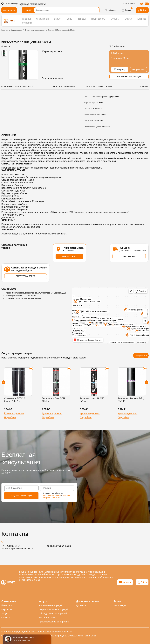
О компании (40, 20)
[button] (3, 383)
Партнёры (7, 609)
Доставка (81, 605)
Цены (64, 20)
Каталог (125, 582)
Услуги (54, 20)
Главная (26, 20)
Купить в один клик (14, 414)
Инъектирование (47, 618)
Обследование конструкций (53, 614)
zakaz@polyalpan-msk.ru (59, 547)
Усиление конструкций (50, 605)
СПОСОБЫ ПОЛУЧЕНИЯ (63, 87)
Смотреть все (141, 356)
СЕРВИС (145, 87)
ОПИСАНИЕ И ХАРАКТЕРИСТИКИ (17, 87)
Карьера (129, 20)
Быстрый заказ (138, 69)
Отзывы (105, 20)
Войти (142, 10)
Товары (75, 20)
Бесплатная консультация (129, 77)
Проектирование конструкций (54, 622)
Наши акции (120, 605)
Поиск (28, 10)
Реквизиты (7, 605)
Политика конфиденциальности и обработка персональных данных (37, 632)
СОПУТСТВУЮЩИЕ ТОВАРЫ (98, 87)
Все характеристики (52, 78)
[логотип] (10, 20)
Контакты (142, 20)
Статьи (117, 20)
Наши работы (90, 20)
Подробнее (10, 418)
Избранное (110, 10)
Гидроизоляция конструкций (53, 609)
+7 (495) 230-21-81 (130, 4)
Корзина (126, 10)
